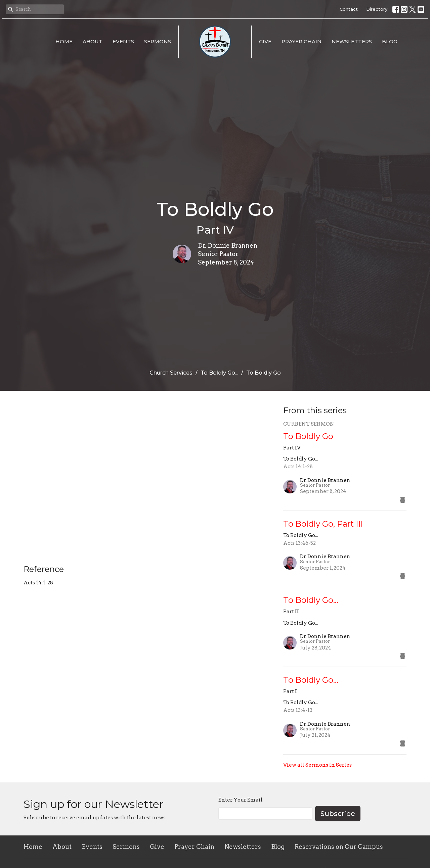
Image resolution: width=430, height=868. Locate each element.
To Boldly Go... (219, 373)
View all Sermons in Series (317, 765)
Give (265, 41)
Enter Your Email (241, 800)
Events (123, 41)
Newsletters (352, 41)
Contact (349, 9)
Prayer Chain (302, 41)
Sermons (158, 41)
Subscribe (338, 814)
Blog (390, 41)
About (93, 41)
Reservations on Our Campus (339, 847)
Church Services (171, 373)
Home (64, 41)
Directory (377, 9)
